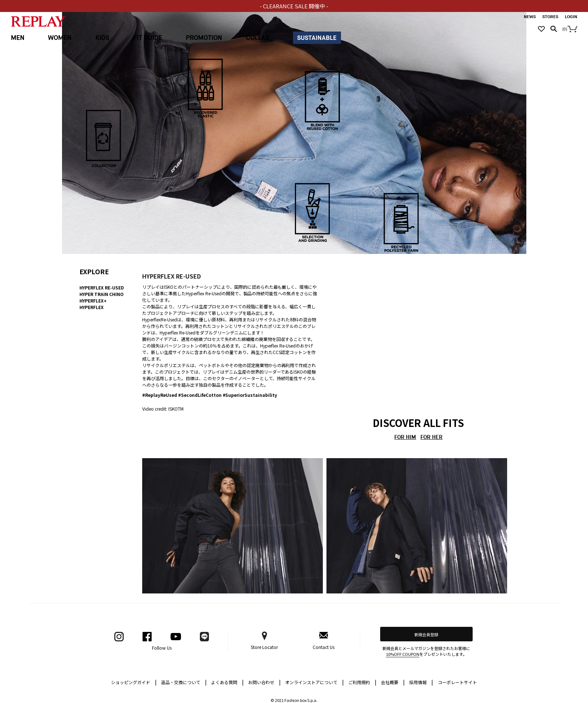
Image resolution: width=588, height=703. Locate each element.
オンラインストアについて (314, 682)
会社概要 (393, 682)
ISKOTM (176, 409)
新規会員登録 (426, 634)
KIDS (102, 38)
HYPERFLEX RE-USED (102, 287)
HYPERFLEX (92, 307)
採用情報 (418, 682)
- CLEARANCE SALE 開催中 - (294, 6)
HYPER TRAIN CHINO (102, 294)
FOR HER (431, 437)
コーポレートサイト (457, 682)
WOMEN (60, 38)
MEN (18, 38)
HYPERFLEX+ (93, 301)
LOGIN (571, 17)
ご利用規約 (362, 682)
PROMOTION (204, 38)
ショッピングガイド (134, 682)
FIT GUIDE (148, 38)
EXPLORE (94, 271)
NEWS (530, 17)
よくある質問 (227, 682)
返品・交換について (184, 682)
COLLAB (258, 38)
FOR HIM (405, 437)
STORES (550, 17)
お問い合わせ (264, 682)
